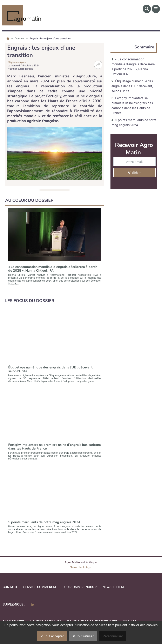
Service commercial (41, 587)
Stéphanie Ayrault (18, 62)
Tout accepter (52, 636)
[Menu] (156, 9)
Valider (134, 173)
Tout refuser (83, 636)
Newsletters (114, 587)
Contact (10, 587)
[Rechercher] (147, 9)
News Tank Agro (81, 567)
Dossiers (20, 38)
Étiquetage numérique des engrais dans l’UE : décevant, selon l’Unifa (132, 86)
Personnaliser (113, 636)
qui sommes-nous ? (80, 587)
